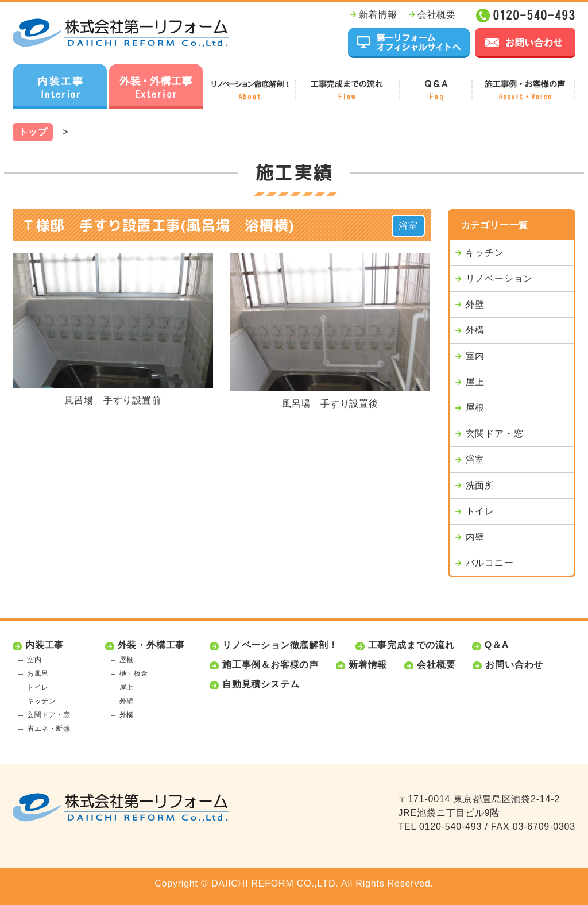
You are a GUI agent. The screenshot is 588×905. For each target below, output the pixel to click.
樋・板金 (134, 673)
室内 (475, 356)
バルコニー (490, 563)
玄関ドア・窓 (495, 434)
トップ (33, 132)
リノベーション (500, 278)
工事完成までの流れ (411, 645)
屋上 (475, 382)
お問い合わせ (514, 665)
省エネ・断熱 (49, 729)
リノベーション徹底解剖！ (280, 645)
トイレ (480, 511)
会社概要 (437, 15)
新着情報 (378, 15)
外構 (475, 330)
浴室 (408, 226)
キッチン (485, 253)
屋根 (475, 408)
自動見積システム (261, 684)
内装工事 (45, 645)
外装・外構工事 (152, 645)
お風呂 (38, 673)
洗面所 (480, 485)
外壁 (475, 304)
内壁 (475, 537)
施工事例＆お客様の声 (270, 665)
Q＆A (497, 645)
